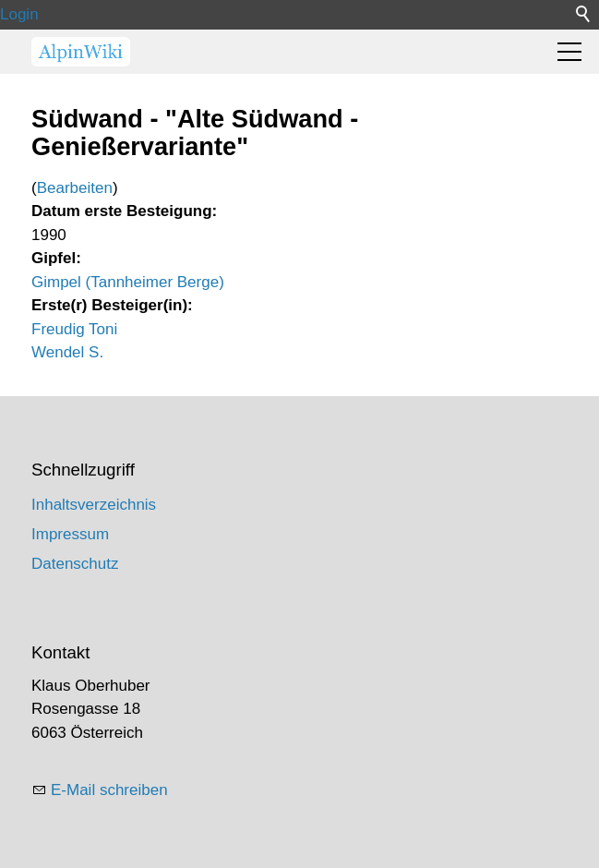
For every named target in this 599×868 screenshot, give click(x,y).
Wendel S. (67, 352)
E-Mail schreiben (109, 790)
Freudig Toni (74, 329)
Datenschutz (75, 564)
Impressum (70, 534)
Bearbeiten (75, 188)
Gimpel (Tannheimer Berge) (128, 282)
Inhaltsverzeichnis (94, 505)
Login (19, 14)
